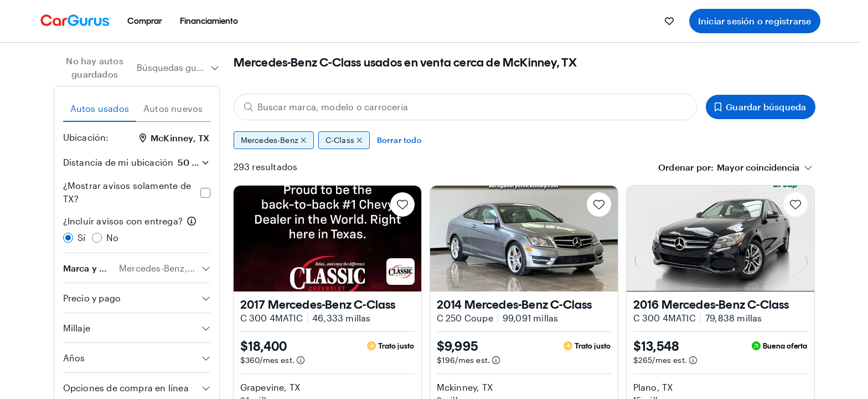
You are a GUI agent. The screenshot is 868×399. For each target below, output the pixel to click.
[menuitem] (145, 21)
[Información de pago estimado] (301, 360)
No (112, 237)
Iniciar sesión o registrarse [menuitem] (755, 21)
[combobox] (178, 68)
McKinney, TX (174, 138)
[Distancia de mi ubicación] (193, 162)
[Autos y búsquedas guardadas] (669, 21)
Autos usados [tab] (100, 108)
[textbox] (758, 167)
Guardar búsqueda (760, 107)
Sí (81, 237)
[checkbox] (205, 193)
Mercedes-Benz (274, 140)
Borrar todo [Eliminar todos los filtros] (399, 140)
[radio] (68, 238)
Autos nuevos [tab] (173, 108)
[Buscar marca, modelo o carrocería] (466, 107)
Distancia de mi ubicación (118, 162)
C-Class (344, 140)
